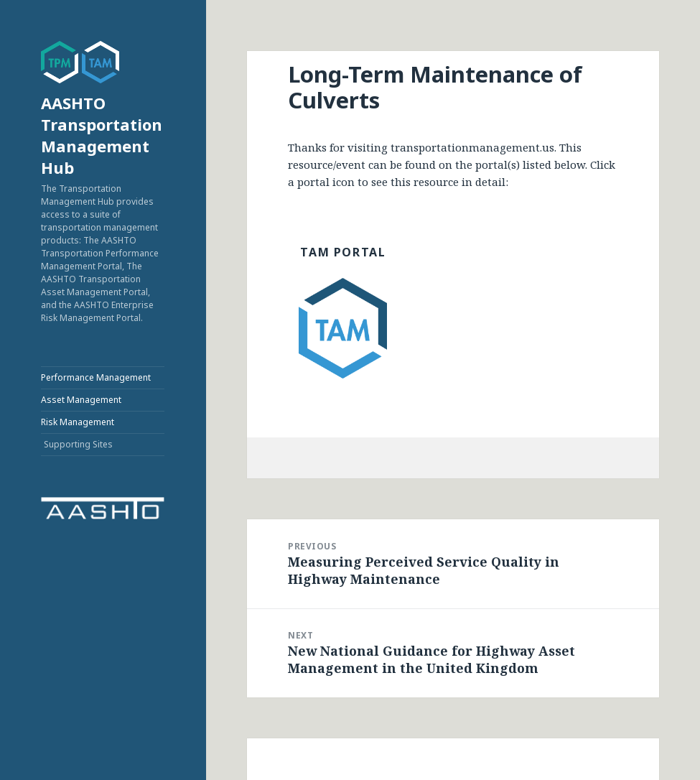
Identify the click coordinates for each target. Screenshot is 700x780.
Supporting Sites (78, 444)
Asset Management (81, 400)
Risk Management (78, 422)
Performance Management (96, 377)
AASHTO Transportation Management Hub (102, 135)
